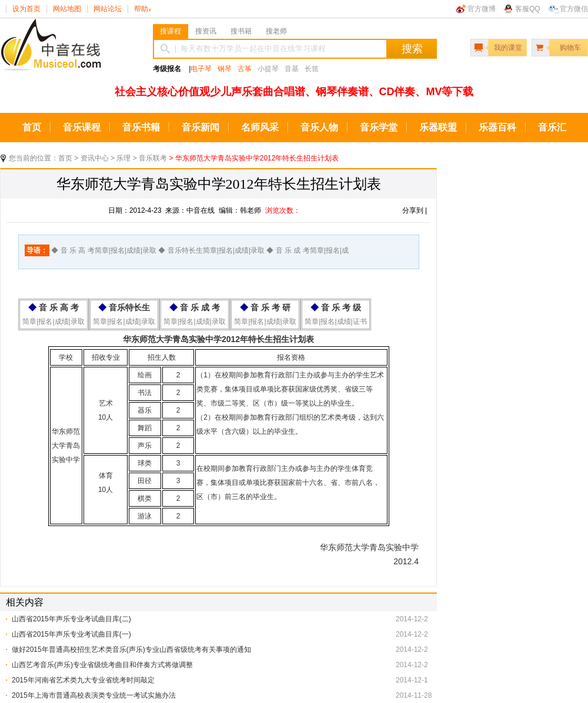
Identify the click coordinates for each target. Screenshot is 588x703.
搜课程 (171, 31)
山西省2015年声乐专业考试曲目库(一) (71, 634)
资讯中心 (95, 158)
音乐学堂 (379, 127)
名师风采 (260, 127)
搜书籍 (241, 31)
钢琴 (225, 69)
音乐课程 (82, 127)
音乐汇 (552, 127)
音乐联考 (153, 158)
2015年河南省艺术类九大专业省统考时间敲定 (83, 680)
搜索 (412, 49)
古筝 (245, 69)
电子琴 (201, 69)
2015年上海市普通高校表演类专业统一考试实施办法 (94, 695)
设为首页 (26, 9)
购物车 (570, 48)
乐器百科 (497, 127)
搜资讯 (206, 31)
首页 (32, 127)
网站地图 (67, 9)
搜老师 (276, 31)
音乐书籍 (141, 127)
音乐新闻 (201, 127)
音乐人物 (319, 127)
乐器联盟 (438, 127)
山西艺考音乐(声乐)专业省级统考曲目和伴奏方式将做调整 (102, 665)
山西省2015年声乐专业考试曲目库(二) (71, 619)
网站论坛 (108, 9)
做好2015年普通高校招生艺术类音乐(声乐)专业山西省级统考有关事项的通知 (131, 650)
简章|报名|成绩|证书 (335, 322)
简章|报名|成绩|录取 (53, 322)
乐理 (123, 158)
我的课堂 (508, 48)
